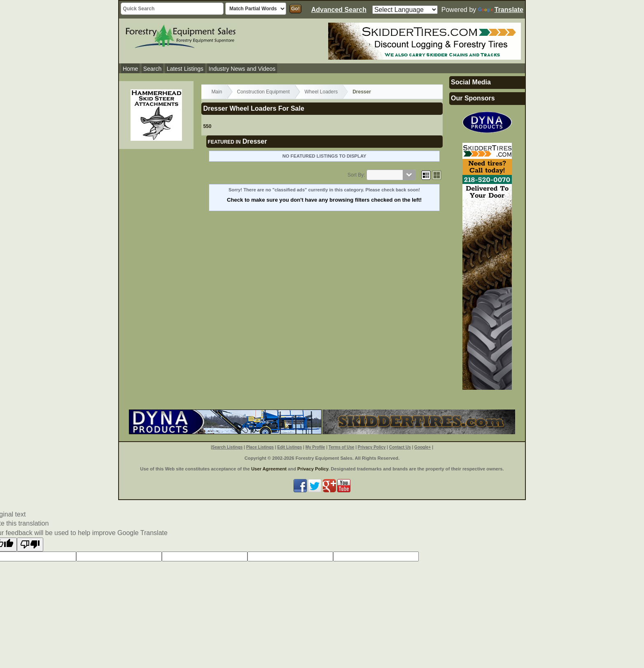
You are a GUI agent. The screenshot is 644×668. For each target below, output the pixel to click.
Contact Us (400, 447)
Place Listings (260, 447)
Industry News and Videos (242, 69)
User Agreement (269, 469)
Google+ (422, 447)
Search (152, 69)
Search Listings (227, 447)
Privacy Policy (372, 447)
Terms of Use (342, 447)
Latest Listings (185, 69)
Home (130, 69)
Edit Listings (289, 447)
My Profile (315, 447)
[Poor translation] (30, 545)
